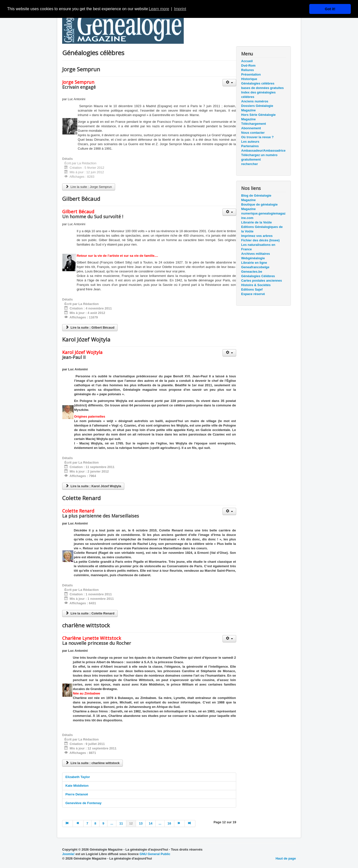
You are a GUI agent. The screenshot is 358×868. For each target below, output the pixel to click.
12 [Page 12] (131, 823)
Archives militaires (256, 254)
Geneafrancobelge (255, 267)
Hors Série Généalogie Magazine (258, 117)
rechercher (249, 164)
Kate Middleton (77, 786)
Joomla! (68, 854)
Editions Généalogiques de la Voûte (262, 229)
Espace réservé (253, 294)
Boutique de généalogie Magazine (259, 207)
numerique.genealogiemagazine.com (263, 216)
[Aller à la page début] (67, 824)
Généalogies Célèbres (258, 276)
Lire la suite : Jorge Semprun (89, 187)
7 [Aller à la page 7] (87, 823)
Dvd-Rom (248, 65)
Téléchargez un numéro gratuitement (259, 157)
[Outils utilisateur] (229, 83)
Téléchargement (254, 124)
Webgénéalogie (253, 258)
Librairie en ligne (254, 263)
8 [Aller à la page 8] (95, 823)
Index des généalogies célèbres (258, 95)
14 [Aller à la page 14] (150, 823)
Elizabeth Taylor (78, 777)
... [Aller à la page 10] (112, 823)
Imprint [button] (180, 9)
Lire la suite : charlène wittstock (92, 763)
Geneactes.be (252, 272)
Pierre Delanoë (77, 794)
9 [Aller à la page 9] (103, 823)
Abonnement (251, 128)
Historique (249, 79)
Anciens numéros (255, 101)
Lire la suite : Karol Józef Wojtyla (93, 486)
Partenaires (250, 146)
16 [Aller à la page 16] (169, 823)
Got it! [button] (330, 9)
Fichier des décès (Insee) (260, 240)
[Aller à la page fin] (190, 824)
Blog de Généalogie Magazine (256, 198)
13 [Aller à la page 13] (141, 823)
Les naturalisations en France (258, 247)
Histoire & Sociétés (256, 285)
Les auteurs (250, 142)
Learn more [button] (159, 9)
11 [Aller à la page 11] (121, 823)
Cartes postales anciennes (262, 281)
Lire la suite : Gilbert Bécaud (90, 327)
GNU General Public (155, 854)
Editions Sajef (252, 289)
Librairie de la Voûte (256, 222)
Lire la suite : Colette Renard (90, 613)
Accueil (247, 61)
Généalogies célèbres (258, 83)
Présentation (251, 74)
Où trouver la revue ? (257, 137)
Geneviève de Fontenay (83, 803)
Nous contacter (253, 133)
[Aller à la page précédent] (78, 824)
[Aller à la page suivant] (179, 824)
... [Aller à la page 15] (160, 823)
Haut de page (286, 858)
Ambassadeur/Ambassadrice (263, 151)
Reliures (247, 70)
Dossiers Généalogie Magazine (257, 108)
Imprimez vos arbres (257, 236)
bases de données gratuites (262, 88)
